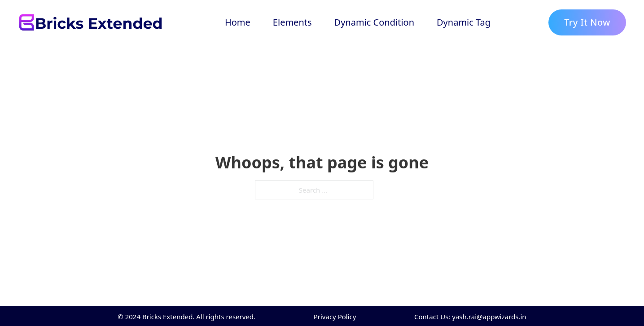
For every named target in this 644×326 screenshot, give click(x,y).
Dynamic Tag (464, 22)
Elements (292, 22)
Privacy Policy (335, 317)
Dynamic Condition (374, 22)
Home (238, 22)
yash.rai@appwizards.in (489, 317)
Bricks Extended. (168, 317)
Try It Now (587, 22)
